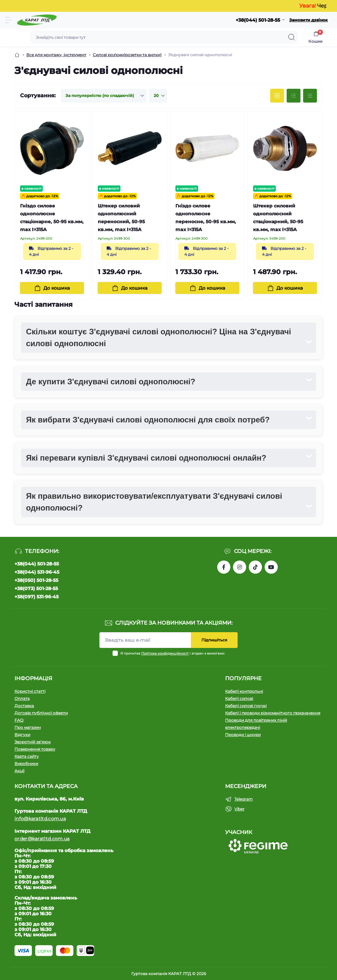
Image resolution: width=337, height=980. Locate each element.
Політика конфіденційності (165, 653)
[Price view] (310, 96)
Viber (239, 809)
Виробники (26, 764)
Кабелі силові (239, 698)
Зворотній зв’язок (33, 742)
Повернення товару (35, 749)
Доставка (24, 706)
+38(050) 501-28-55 (36, 580)
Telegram (244, 799)
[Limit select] (158, 96)
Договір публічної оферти (41, 713)
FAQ (19, 720)
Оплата (22, 698)
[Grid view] (277, 96)
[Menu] (9, 20)
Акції (19, 771)
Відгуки (22, 735)
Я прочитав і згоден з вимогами (172, 653)
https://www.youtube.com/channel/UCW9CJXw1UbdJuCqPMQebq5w (271, 567)
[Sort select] (104, 96)
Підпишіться (214, 640)
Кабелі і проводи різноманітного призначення (273, 713)
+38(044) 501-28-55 (37, 564)
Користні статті (30, 691)
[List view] (294, 96)
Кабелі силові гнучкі (246, 706)
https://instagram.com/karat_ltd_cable (240, 567)
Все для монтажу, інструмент (56, 55)
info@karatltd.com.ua (40, 819)
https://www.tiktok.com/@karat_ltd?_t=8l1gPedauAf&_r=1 (255, 567)
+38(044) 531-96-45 (37, 572)
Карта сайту (27, 756)
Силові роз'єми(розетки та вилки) (127, 55)
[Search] (292, 37)
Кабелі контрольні (244, 691)
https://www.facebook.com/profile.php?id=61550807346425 (224, 567)
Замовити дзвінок (309, 20)
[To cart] (52, 288)
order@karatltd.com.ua (42, 839)
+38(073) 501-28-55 (36, 588)
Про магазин (28, 727)
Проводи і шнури (243, 735)
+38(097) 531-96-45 (37, 597)
